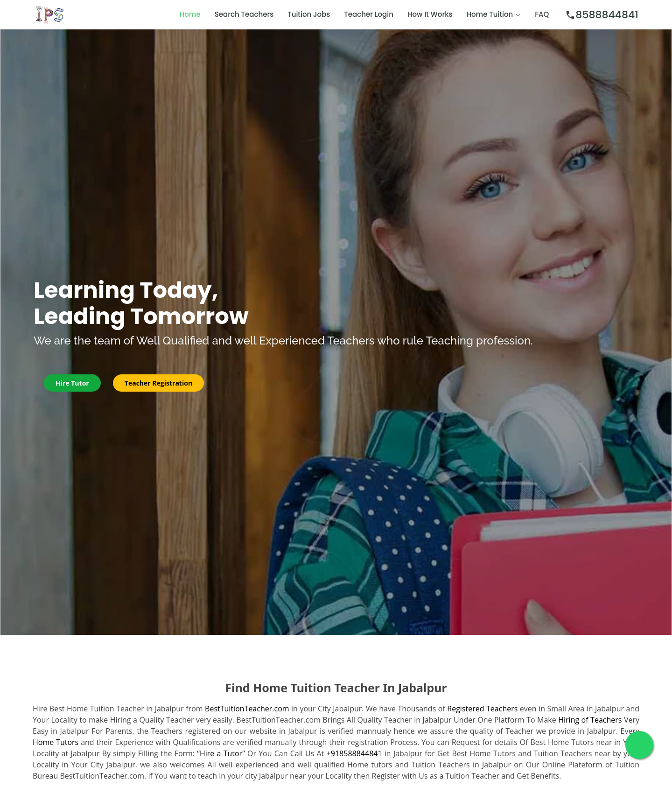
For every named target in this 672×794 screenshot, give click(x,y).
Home (190, 14)
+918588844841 (354, 753)
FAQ (542, 14)
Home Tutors (56, 742)
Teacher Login (369, 14)
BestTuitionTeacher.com (247, 709)
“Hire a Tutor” (221, 753)
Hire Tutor (72, 383)
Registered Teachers (482, 709)
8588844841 (602, 15)
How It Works (430, 14)
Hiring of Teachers (590, 720)
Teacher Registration (158, 383)
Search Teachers (244, 14)
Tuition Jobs (309, 14)
